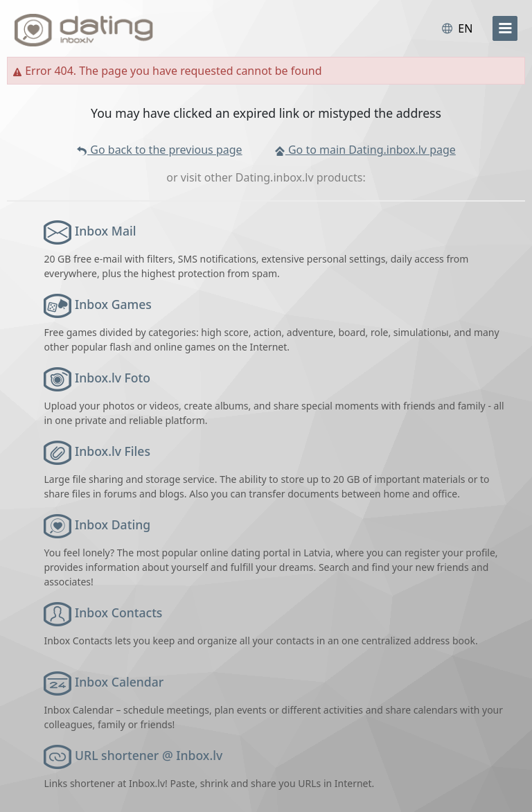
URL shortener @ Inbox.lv (149, 755)
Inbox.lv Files (113, 451)
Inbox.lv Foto (113, 378)
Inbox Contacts (118, 612)
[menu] (505, 28)
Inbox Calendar (119, 682)
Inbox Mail (105, 231)
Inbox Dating (113, 524)
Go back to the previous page (159, 150)
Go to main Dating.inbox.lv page (365, 150)
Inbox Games (113, 304)
